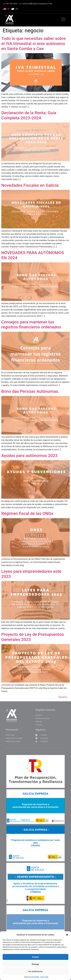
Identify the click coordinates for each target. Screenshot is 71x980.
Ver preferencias (35, 971)
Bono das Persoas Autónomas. (30, 391)
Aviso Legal (44, 977)
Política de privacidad (31, 977)
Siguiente (64, 697)
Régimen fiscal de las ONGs (27, 513)
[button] (67, 935)
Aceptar (36, 957)
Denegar (35, 964)
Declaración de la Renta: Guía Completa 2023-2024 (29, 115)
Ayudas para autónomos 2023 (29, 456)
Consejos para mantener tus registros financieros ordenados (31, 324)
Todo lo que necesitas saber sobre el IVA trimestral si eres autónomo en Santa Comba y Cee (34, 43)
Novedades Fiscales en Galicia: (30, 185)
